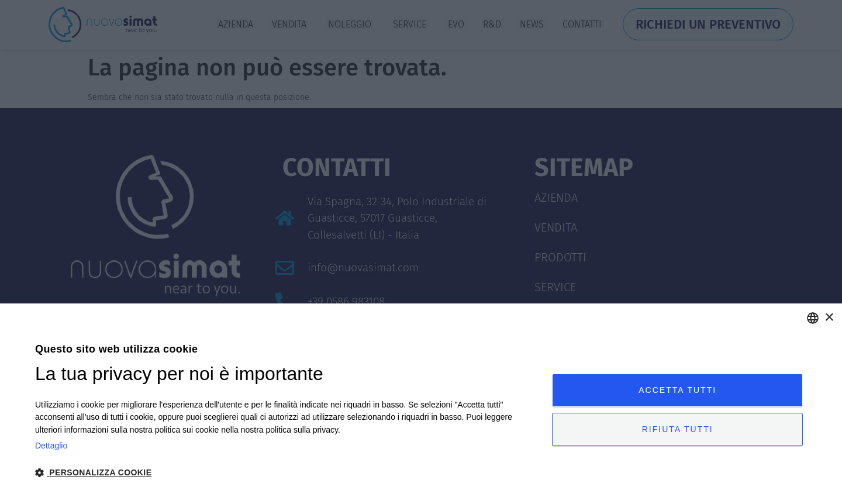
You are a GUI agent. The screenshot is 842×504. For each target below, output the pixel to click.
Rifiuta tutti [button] (678, 429)
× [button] (829, 318)
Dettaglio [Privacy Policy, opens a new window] (51, 446)
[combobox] (813, 318)
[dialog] (421, 404)
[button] (286, 473)
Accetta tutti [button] (677, 390)
